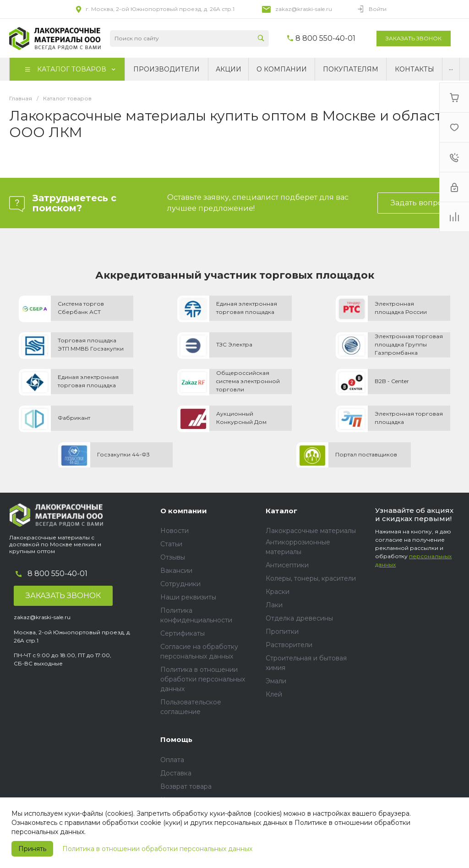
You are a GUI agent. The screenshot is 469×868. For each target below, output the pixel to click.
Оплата (172, 760)
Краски (278, 592)
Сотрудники (180, 584)
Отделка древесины (299, 618)
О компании (184, 511)
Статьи (171, 544)
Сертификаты (183, 633)
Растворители (289, 645)
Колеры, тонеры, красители (311, 578)
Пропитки (282, 632)
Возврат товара (186, 786)
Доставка (176, 773)
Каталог (281, 511)
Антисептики (287, 565)
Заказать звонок (414, 38)
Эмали (276, 681)
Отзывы (173, 557)
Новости (175, 531)
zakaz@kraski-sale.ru (304, 9)
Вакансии (176, 571)
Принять (32, 849)
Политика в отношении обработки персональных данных (157, 849)
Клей (274, 694)
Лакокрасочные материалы (311, 531)
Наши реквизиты (188, 597)
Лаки (274, 605)
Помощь (176, 739)
